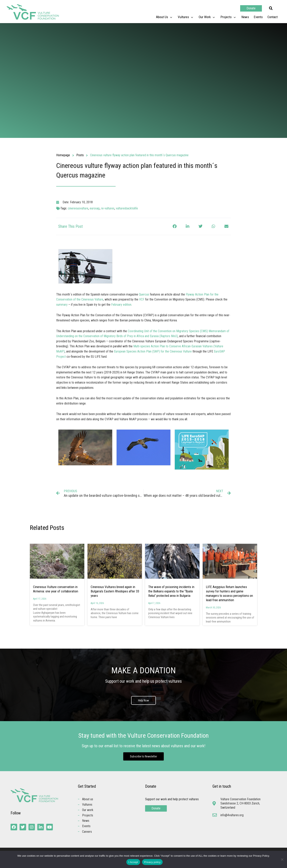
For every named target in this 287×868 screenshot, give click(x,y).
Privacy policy (152, 862)
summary (62, 305)
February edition (121, 305)
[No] (282, 859)
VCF (142, 299)
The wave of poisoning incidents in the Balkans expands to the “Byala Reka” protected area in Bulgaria (171, 591)
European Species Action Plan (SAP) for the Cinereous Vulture (153, 351)
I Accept (133, 862)
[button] (271, 8)
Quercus (144, 294)
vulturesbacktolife (127, 208)
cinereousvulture (78, 208)
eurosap (95, 208)
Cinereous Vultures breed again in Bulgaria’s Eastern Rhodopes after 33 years (115, 591)
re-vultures (108, 208)
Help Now (143, 700)
